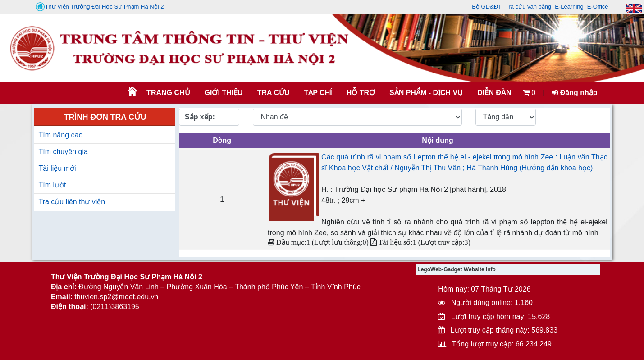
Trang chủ (168, 93)
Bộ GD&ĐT (487, 7)
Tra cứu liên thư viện (72, 202)
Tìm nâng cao (60, 135)
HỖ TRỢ (361, 93)
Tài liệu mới (57, 168)
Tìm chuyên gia (63, 152)
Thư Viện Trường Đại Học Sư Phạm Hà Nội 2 (100, 7)
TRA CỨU (274, 93)
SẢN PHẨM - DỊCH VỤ (425, 93)
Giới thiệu (224, 93)
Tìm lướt (52, 185)
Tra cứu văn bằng (528, 7)
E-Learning (569, 7)
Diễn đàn (494, 93)
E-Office (598, 7)
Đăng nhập (574, 93)
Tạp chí (318, 93)
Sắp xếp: (200, 117)
